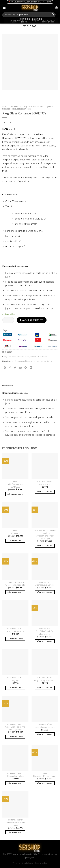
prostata (40, 361)
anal (12, 361)
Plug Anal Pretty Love (15, 631)
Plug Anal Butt (45, 484)
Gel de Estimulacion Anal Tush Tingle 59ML (15, 728)
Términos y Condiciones (23, 863)
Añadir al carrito (32, 320)
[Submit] (53, 15)
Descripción (8, 386)
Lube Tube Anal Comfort (45, 727)
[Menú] (4, 8)
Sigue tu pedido (41, 863)
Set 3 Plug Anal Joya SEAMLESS (15, 486)
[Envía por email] (20, 368)
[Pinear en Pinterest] (26, 368)
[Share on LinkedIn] (31, 368)
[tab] (30, 386)
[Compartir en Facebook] (10, 368)
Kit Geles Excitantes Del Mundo (15, 824)
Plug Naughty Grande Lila (45, 680)
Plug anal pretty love (15, 776)
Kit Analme (15, 533)
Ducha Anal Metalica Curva (45, 776)
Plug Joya (15, 680)
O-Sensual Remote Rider (15, 585)
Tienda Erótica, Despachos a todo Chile (26, 106)
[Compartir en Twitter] (15, 368)
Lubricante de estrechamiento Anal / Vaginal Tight (45, 536)
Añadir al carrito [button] (15, 494)
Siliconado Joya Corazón (45, 585)
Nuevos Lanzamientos (22, 109)
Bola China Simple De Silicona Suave (45, 633)
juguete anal (31, 361)
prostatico (48, 361)
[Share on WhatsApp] (5, 368)
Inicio (5, 106)
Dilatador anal (20, 361)
